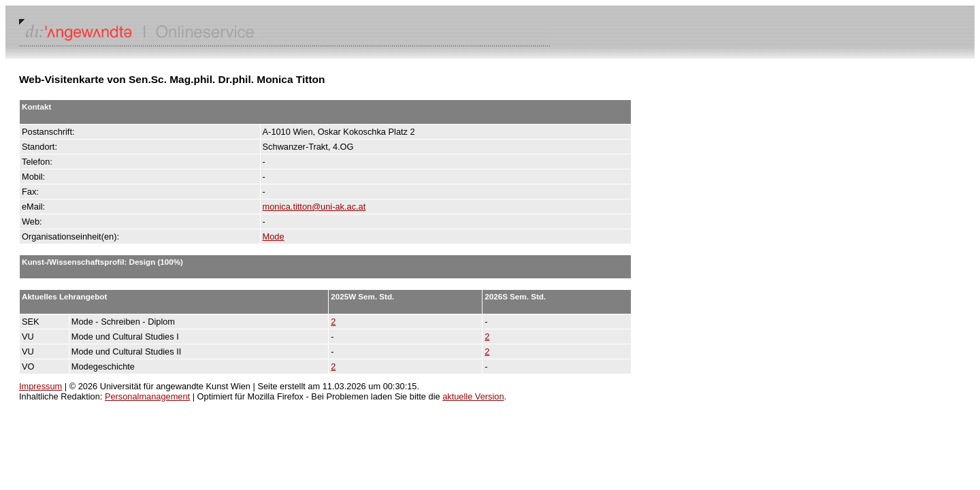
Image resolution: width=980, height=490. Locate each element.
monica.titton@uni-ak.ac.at (314, 207)
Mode (274, 236)
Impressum (40, 386)
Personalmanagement (147, 396)
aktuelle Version (473, 396)
